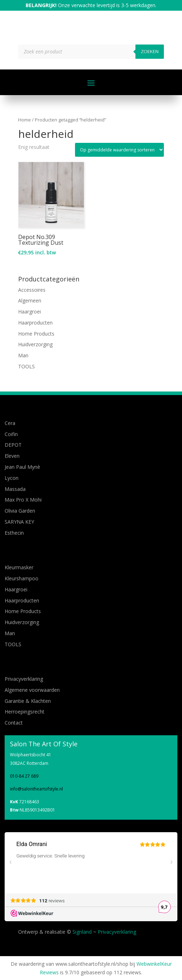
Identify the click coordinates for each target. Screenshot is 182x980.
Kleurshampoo (22, 578)
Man (23, 355)
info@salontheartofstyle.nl (36, 789)
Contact (14, 723)
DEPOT (13, 445)
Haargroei (30, 312)
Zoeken (150, 51)
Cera (10, 423)
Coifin (11, 434)
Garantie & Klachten (28, 701)
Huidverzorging (35, 344)
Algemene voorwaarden (32, 690)
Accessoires (32, 290)
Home (25, 120)
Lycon (12, 478)
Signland (82, 932)
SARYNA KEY (19, 522)
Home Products (36, 334)
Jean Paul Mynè (22, 467)
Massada (15, 489)
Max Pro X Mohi (23, 500)
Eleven (12, 456)
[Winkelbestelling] (119, 150)
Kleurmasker (19, 567)
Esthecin (14, 533)
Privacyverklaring (24, 679)
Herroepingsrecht (25, 712)
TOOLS (26, 366)
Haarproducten (35, 323)
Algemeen (30, 300)
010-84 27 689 (24, 776)
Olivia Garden (20, 511)
